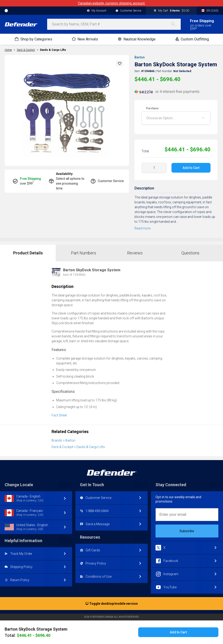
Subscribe (187, 531)
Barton (140, 57)
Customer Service (128, 11)
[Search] (176, 24)
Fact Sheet (59, 415)
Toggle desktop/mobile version (111, 604)
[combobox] (114, 24)
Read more (142, 228)
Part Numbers (84, 253)
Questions (190, 253)
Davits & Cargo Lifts (53, 50)
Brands (57, 440)
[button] (120, 64)
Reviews (135, 253)
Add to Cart (191, 168)
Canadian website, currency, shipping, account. (112, 3)
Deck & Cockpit (62, 447)
